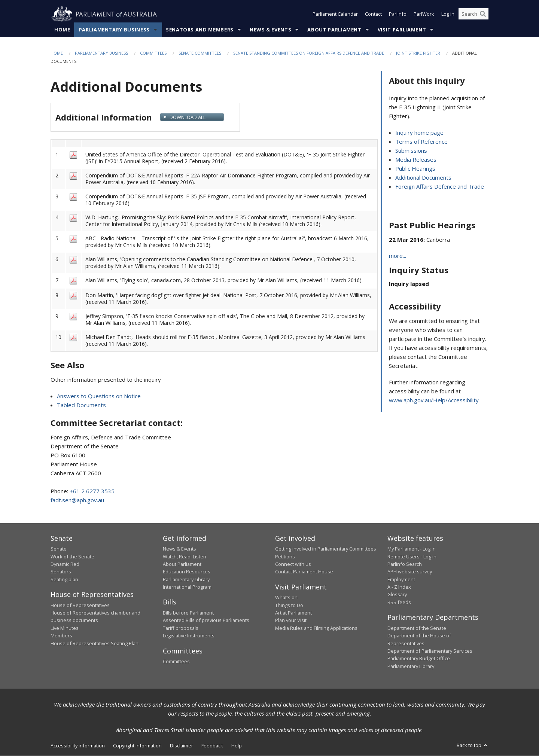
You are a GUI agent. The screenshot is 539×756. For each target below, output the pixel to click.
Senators (61, 572)
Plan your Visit (291, 621)
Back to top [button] (473, 746)
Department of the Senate (417, 628)
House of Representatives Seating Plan (95, 643)
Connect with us (293, 564)
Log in (448, 14)
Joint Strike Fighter (418, 53)
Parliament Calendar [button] (335, 14)
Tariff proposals (181, 628)
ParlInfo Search (405, 564)
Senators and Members (200, 30)
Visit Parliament (402, 30)
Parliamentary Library (186, 579)
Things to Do (289, 605)
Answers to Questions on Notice (99, 396)
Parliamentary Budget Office (419, 659)
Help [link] (237, 746)
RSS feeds (399, 602)
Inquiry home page (419, 133)
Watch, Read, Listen (185, 557)
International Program (187, 587)
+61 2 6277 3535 (92, 491)
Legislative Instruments (189, 636)
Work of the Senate (72, 557)
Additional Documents (423, 178)
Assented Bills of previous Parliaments (206, 621)
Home (62, 30)
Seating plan (64, 579)
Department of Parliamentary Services (430, 651)
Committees (153, 53)
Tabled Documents (81, 405)
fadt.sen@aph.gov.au (77, 500)
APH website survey (410, 572)
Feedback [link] (212, 746)
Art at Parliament (293, 613)
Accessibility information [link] (78, 746)
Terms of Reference (421, 142)
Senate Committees (200, 53)
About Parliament (334, 30)
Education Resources (187, 572)
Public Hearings (415, 169)
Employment (401, 579)
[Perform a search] (483, 14)
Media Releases (416, 160)
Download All (188, 118)
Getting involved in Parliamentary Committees (326, 549)
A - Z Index (399, 587)
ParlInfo (398, 14)
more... (398, 256)
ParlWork (424, 14)
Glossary (397, 595)
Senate (59, 549)
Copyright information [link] (137, 746)
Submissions (411, 151)
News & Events (270, 30)
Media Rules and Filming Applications (316, 628)
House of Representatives (80, 605)
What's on (286, 598)
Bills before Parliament (188, 613)
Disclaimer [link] (182, 746)
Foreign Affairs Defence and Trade (440, 187)
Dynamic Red (65, 564)
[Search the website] (473, 14)
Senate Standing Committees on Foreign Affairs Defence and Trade (309, 53)
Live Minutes (65, 628)
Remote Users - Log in (412, 557)
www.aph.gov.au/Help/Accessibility (434, 400)
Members (61, 636)
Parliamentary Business (114, 30)
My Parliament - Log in (412, 549)
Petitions (285, 557)
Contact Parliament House (304, 572)
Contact (373, 14)
